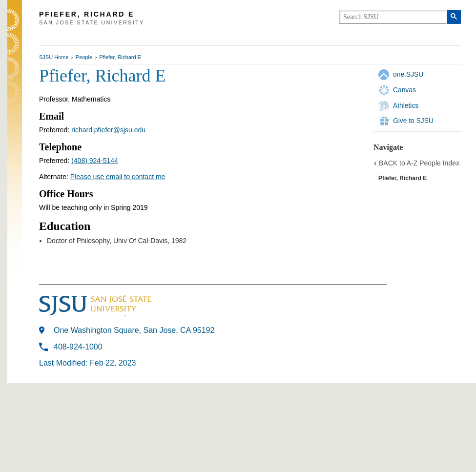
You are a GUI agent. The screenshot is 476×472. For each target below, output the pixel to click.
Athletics (406, 105)
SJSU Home (54, 57)
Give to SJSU (413, 121)
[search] (393, 17)
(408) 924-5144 (95, 161)
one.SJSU (408, 74)
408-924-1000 (78, 347)
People (84, 57)
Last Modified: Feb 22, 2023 (87, 363)
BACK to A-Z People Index (419, 163)
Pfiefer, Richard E (120, 57)
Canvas (404, 90)
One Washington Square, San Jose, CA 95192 (134, 330)
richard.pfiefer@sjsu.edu (108, 130)
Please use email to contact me (118, 177)
